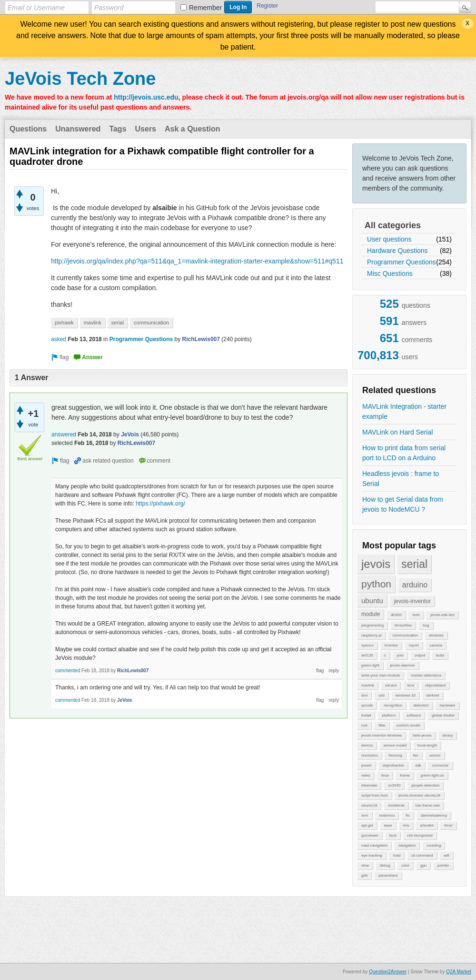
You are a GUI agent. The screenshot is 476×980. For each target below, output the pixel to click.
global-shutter (443, 715)
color (405, 865)
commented (68, 671)
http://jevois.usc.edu (146, 97)
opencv (367, 645)
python (376, 584)
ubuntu (372, 601)
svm (365, 815)
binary (448, 735)
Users (146, 129)
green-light (370, 665)
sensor (435, 755)
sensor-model (395, 745)
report (414, 645)
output (420, 655)
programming (372, 625)
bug (426, 625)
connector (440, 765)
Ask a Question (192, 129)
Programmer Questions (402, 262)
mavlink (368, 685)
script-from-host (375, 795)
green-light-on (432, 775)
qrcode (367, 705)
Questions (28, 129)
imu (406, 825)
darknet (433, 695)
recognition (393, 705)
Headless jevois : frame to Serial (401, 479)
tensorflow (403, 625)
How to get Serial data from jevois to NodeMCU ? (403, 504)
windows (436, 635)
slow (365, 865)
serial (414, 564)
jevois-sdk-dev (442, 615)
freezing (395, 755)
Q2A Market (459, 972)
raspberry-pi (372, 635)
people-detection (425, 785)
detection (421, 705)
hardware (447, 705)
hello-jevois (422, 735)
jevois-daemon (403, 665)
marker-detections (426, 675)
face (393, 835)
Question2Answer (388, 972)
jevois (376, 564)
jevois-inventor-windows (382, 735)
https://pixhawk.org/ (160, 504)
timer (448, 825)
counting (434, 845)
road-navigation (374, 845)
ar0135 (367, 655)
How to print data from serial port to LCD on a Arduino (404, 453)
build (440, 655)
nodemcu (387, 815)
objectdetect (435, 685)
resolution (370, 755)
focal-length (427, 745)
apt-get (367, 825)
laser (388, 825)
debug (385, 865)
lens (411, 685)
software (414, 715)
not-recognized (420, 835)
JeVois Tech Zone (80, 79)
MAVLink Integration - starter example (404, 411)
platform (389, 715)
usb (382, 695)
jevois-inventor (412, 601)
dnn (364, 695)
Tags (118, 129)
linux (385, 775)
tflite (382, 725)
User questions (389, 239)
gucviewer (370, 835)
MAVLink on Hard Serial (397, 432)
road (397, 855)
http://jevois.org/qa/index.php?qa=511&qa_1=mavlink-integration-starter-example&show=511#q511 (197, 261)
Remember (205, 8)
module (371, 614)
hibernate (369, 785)
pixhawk (64, 323)
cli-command (422, 855)
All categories (393, 225)
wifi (446, 855)
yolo (400, 655)
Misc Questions (390, 273)
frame (405, 775)
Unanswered (78, 129)
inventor (391, 645)
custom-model (408, 725)
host (416, 615)
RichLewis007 (201, 339)
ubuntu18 (369, 805)
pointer (443, 865)
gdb (364, 875)
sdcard (391, 685)
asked (59, 339)
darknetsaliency (434, 815)
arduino (415, 585)
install (366, 715)
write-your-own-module (381, 675)
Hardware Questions (397, 251)
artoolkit (426, 825)
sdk (418, 765)
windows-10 (406, 695)
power (367, 765)
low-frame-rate (428, 805)
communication (405, 635)
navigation (407, 845)
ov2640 (394, 785)
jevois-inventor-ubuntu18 (419, 795)
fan (416, 755)
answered (64, 434)
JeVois (130, 434)
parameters (388, 875)
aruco (396, 615)
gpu (423, 865)
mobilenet (396, 805)
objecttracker (394, 765)
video (366, 775)
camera (436, 645)
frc (408, 815)
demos (367, 745)
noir (364, 725)
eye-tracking (372, 855)
